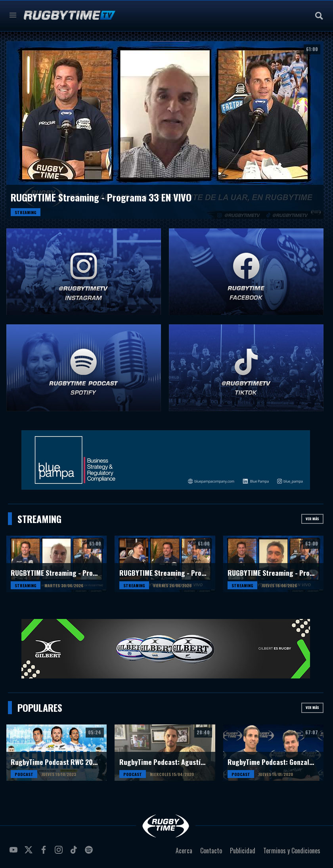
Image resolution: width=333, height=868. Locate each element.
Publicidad (243, 851)
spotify (90, 853)
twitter (30, 853)
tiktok (75, 853)
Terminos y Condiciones (292, 851)
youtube (15, 853)
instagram (60, 853)
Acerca (184, 851)
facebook (45, 853)
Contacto (211, 851)
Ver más (312, 519)
